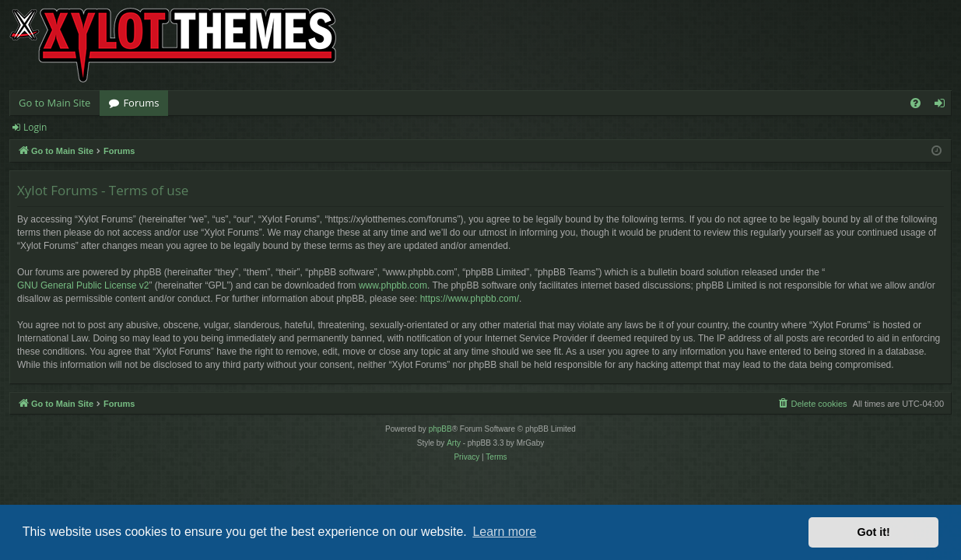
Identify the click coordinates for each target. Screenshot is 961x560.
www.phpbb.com (393, 285)
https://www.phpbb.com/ (470, 299)
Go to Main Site (54, 103)
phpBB (440, 429)
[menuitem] (915, 103)
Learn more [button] (504, 532)
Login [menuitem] (943, 106)
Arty (454, 443)
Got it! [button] (874, 532)
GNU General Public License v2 (83, 285)
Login (35, 127)
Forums (141, 103)
